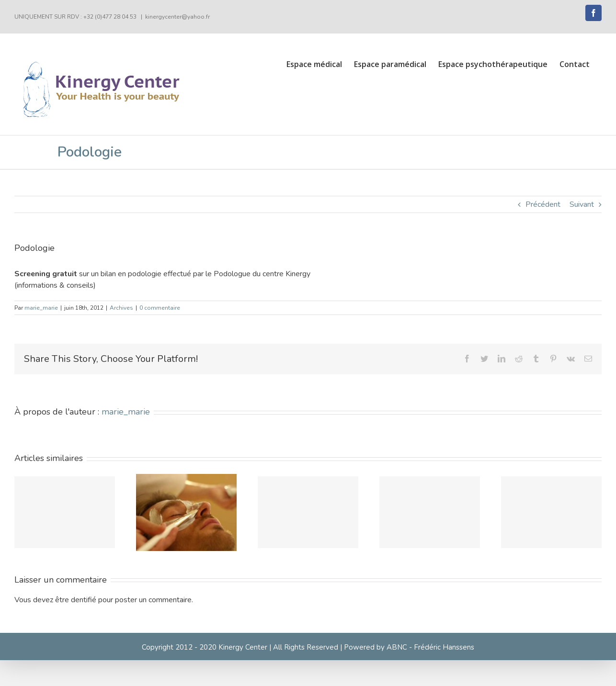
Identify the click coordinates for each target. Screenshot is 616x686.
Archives (121, 308)
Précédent (543, 204)
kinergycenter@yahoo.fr (177, 17)
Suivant (582, 204)
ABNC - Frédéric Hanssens (430, 647)
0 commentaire (160, 308)
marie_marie (41, 308)
